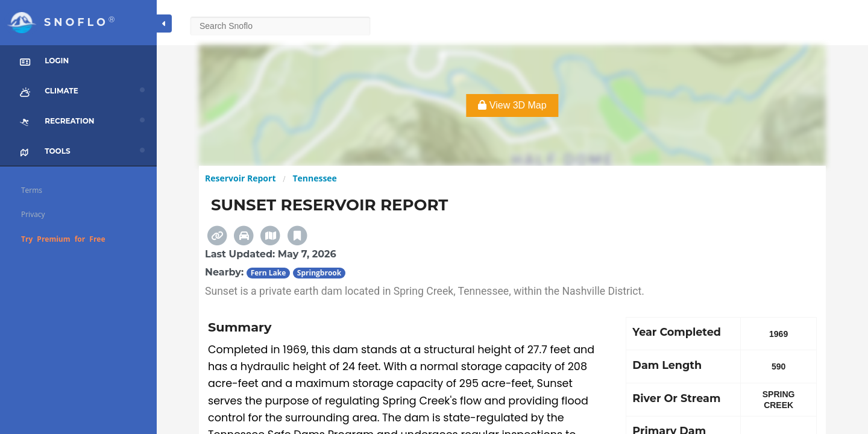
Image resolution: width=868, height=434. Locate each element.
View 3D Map (512, 105)
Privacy (33, 214)
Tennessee (315, 178)
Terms (32, 190)
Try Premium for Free (63, 239)
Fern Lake (269, 273)
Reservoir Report (240, 178)
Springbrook (319, 273)
